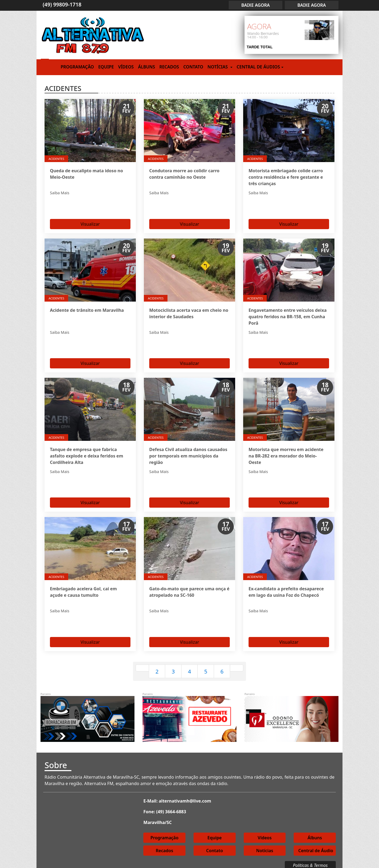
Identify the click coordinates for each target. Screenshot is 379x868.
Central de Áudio (316, 846)
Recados (169, 67)
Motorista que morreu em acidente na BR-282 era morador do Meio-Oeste (286, 453)
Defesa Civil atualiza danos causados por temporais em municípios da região (188, 453)
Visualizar (90, 223)
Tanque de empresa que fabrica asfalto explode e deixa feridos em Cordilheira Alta (87, 453)
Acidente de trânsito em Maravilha (87, 309)
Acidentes (56, 159)
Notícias (218, 67)
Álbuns (146, 67)
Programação (77, 67)
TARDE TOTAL (260, 47)
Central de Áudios (258, 67)
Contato (193, 67)
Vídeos (126, 67)
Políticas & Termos (310, 861)
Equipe (106, 67)
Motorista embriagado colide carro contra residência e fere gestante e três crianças (286, 177)
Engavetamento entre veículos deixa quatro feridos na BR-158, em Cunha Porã (288, 315)
